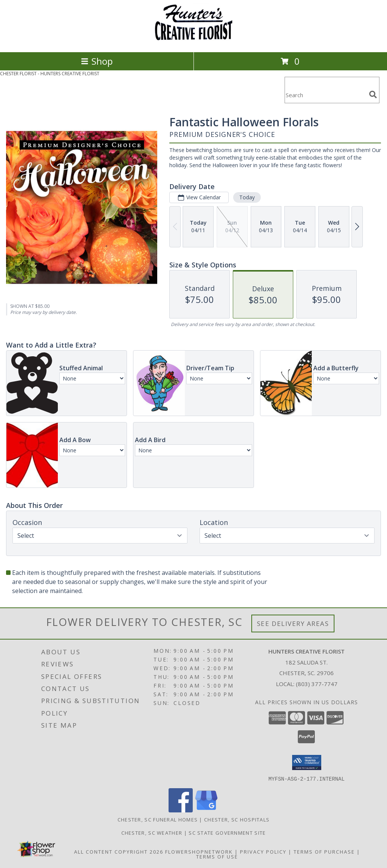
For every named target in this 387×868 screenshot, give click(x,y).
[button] (307, 762)
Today (247, 197)
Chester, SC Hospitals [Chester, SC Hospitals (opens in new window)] (237, 819)
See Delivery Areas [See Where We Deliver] (293, 623)
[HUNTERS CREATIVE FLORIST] (193, 41)
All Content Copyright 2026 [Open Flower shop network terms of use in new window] (119, 851)
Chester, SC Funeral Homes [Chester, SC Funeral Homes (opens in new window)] (158, 819)
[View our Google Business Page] (206, 810)
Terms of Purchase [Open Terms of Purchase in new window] (324, 851)
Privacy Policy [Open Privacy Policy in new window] (263, 851)
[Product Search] (325, 95)
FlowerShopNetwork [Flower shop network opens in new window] (199, 851)
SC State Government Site (227, 832)
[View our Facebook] (181, 810)
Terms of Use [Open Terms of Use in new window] (217, 856)
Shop (97, 61)
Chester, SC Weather (152, 832)
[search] (373, 95)
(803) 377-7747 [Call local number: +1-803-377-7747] (317, 684)
